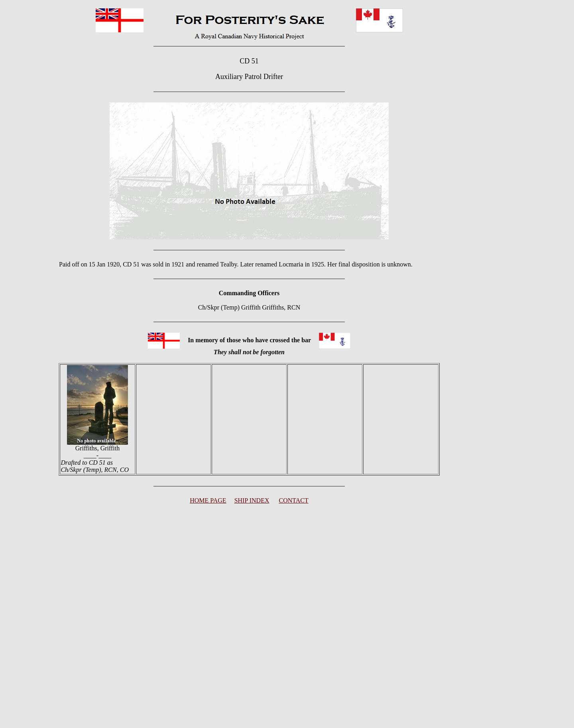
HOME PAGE (208, 500)
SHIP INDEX (252, 500)
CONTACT (294, 500)
